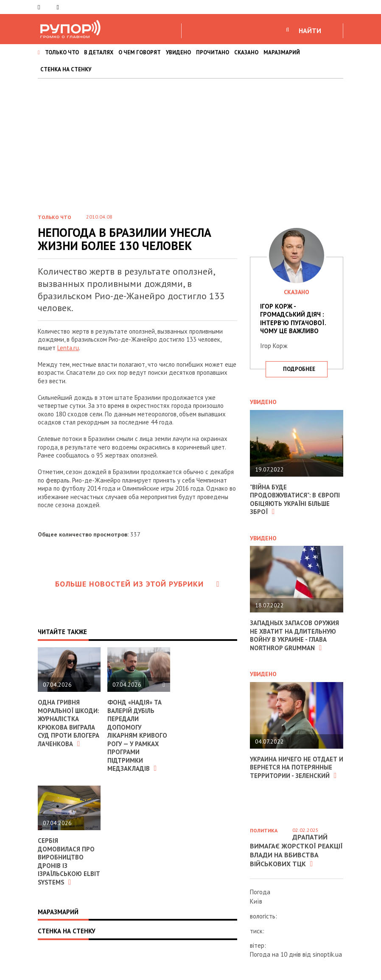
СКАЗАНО (246, 52)
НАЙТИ (310, 31)
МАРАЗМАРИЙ (282, 52)
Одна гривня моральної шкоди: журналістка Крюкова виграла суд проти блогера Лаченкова (69, 727)
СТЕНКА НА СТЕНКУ (66, 69)
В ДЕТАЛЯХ (99, 52)
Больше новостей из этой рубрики (137, 584)
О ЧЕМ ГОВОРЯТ (140, 52)
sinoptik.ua (327, 954)
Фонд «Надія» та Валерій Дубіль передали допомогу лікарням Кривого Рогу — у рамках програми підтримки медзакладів (137, 735)
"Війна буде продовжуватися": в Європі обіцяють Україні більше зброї (295, 500)
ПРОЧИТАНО (213, 52)
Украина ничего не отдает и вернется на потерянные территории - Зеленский (294, 767)
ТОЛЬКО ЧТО (62, 52)
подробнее (299, 369)
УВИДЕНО (178, 52)
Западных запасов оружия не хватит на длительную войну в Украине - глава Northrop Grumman (295, 635)
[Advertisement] (190, 142)
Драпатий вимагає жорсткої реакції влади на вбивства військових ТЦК (296, 850)
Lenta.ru (68, 348)
